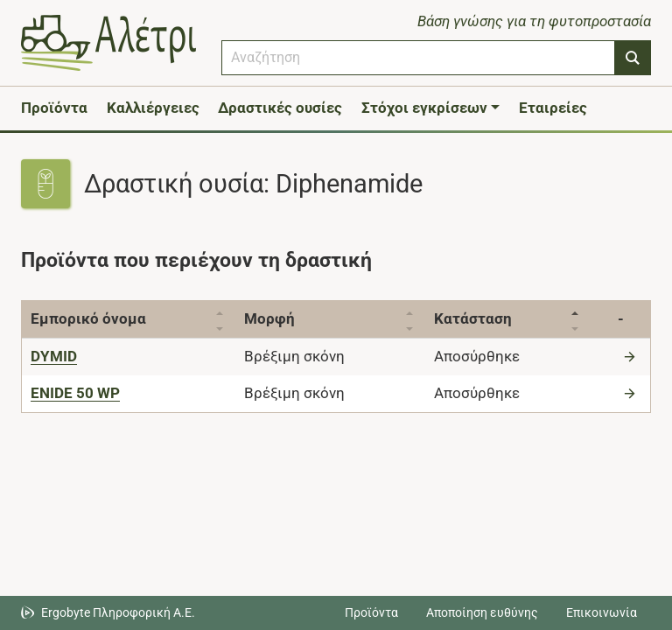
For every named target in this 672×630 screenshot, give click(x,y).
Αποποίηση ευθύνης (482, 612)
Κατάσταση (483, 318)
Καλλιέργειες (153, 108)
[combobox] (418, 58)
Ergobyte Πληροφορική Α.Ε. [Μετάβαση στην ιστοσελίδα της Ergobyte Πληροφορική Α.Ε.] (118, 612)
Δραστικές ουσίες (280, 108)
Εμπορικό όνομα (88, 318)
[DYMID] (54, 356)
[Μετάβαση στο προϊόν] (632, 356)
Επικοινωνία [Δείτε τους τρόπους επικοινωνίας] (602, 612)
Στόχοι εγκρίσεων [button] (424, 108)
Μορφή (275, 318)
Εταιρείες (553, 108)
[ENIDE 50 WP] (75, 393)
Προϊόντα (54, 108)
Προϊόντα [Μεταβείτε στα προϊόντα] (371, 612)
